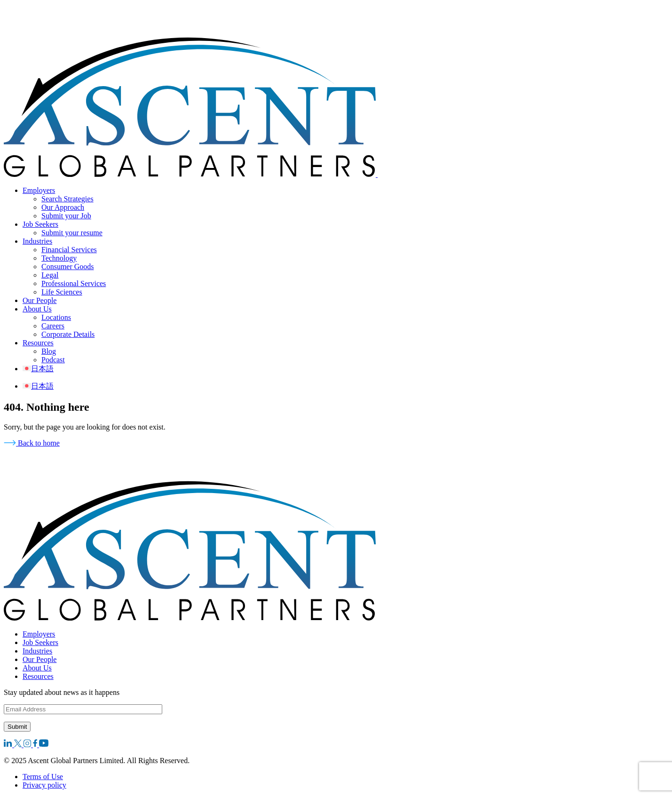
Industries (37, 241)
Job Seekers (40, 224)
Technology (59, 258)
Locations (56, 317)
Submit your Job (66, 216)
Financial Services (69, 250)
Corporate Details (68, 334)
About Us (37, 309)
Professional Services (74, 283)
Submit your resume (72, 233)
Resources (38, 343)
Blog (49, 351)
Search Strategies (67, 199)
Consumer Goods (68, 267)
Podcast (53, 360)
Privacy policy (44, 785)
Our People (40, 300)
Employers (39, 190)
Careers (53, 326)
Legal (50, 275)
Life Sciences (62, 292)
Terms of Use (43, 777)
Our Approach (63, 207)
